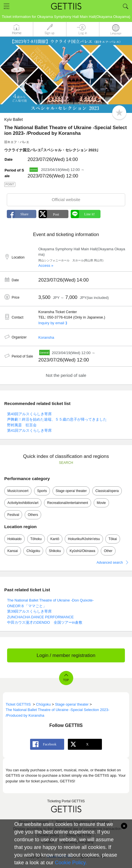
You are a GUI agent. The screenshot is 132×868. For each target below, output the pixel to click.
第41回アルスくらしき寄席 (29, 430)
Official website (66, 200)
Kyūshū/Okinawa (82, 551)
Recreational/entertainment (68, 503)
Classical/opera (107, 491)
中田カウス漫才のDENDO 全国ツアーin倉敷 (45, 622)
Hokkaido (14, 539)
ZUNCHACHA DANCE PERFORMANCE (40, 617)
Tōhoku (36, 539)
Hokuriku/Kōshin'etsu (84, 539)
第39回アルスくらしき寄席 (29, 611)
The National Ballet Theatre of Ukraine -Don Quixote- (50, 600)
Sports (42, 491)
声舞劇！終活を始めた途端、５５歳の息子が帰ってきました (57, 419)
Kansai (13, 551)
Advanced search (110, 563)
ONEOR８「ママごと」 (27, 606)
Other (108, 551)
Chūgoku (33, 551)
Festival (13, 515)
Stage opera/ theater (71, 491)
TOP (66, 680)
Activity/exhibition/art (23, 503)
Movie (101, 503)
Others (33, 515)
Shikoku (55, 551)
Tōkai (113, 539)
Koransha (46, 337)
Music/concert (18, 491)
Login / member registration (66, 655)
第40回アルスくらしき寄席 (29, 414)
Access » (46, 265)
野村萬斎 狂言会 (22, 425)
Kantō (55, 539)
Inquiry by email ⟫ (53, 323)
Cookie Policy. (71, 863)
